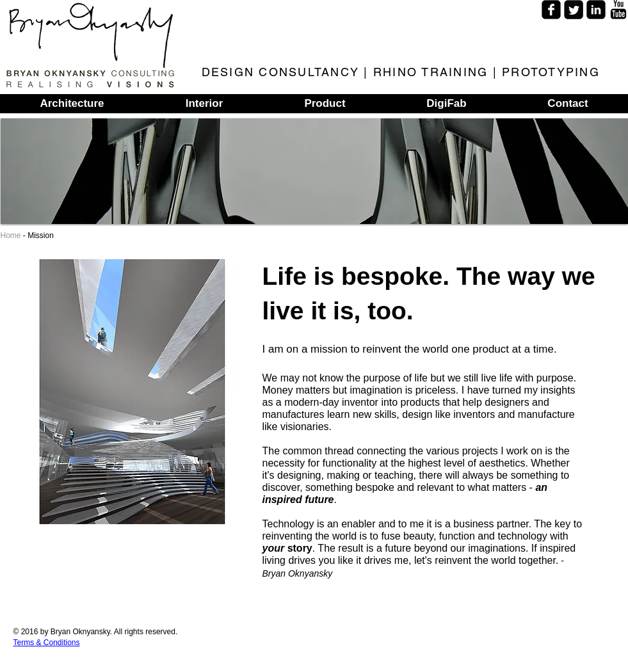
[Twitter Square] (574, 10)
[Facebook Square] (551, 10)
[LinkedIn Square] (596, 10)
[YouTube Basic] (618, 10)
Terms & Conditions (47, 643)
